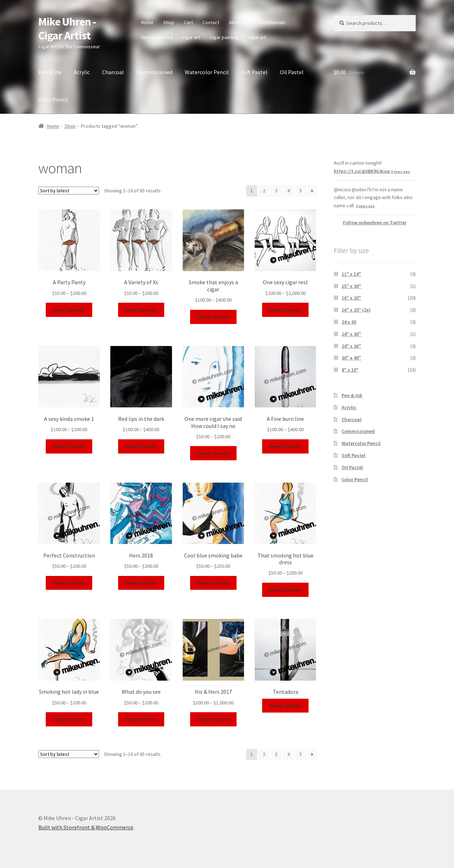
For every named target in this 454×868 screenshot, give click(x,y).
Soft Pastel (254, 72)
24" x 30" (351, 334)
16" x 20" (351, 298)
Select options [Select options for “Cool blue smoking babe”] (213, 583)
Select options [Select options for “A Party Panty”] (69, 310)
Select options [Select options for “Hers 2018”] (141, 583)
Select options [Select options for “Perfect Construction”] (69, 583)
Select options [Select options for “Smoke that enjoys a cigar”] (213, 317)
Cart (189, 22)
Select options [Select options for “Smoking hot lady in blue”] (69, 719)
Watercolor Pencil (207, 72)
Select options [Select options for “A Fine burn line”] (285, 446)
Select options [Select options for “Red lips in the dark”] (141, 446)
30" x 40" (351, 358)
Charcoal (113, 72)
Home (147, 22)
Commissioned (154, 72)
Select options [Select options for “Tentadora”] (285, 705)
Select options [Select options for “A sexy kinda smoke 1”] (69, 446)
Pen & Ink (50, 72)
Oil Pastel (292, 72)
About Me (239, 22)
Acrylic (82, 72)
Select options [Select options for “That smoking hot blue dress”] (285, 590)
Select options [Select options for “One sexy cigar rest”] (285, 310)
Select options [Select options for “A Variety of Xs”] (141, 310)
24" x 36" (351, 346)
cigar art (191, 37)
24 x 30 (349, 322)
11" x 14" (351, 274)
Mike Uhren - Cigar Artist (67, 29)
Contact (211, 22)
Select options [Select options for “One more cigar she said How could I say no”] (213, 453)
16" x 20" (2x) (356, 310)
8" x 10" (350, 370)
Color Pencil (53, 99)
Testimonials (272, 22)
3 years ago (400, 172)
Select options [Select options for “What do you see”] (141, 719)
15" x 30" (351, 286)
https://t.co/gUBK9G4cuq (362, 171)
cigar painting (224, 37)
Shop (169, 22)
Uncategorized (157, 37)
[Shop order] (69, 191)
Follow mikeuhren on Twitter (375, 223)
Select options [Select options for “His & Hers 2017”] (213, 719)
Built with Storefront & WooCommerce (86, 827)
